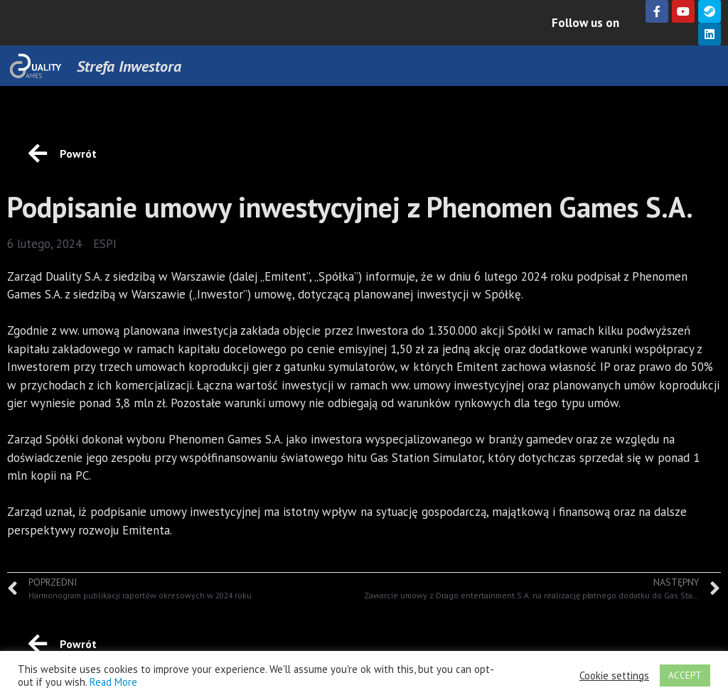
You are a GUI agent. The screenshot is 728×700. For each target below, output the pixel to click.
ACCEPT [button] (685, 675)
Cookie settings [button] (614, 676)
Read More (113, 682)
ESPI (105, 244)
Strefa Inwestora (129, 66)
